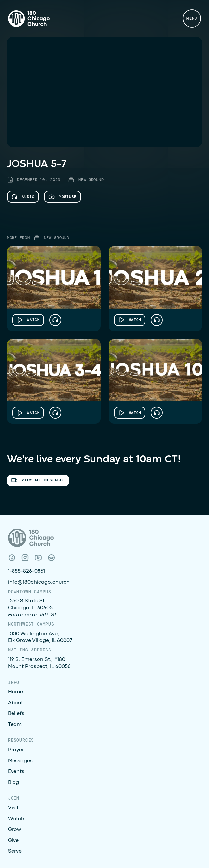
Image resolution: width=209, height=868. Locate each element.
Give (13, 841)
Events (16, 772)
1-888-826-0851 (26, 571)
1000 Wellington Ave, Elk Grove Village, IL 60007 (40, 637)
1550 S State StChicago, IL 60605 (33, 608)
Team (15, 725)
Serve (15, 851)
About (15, 703)
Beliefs (16, 714)
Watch (16, 819)
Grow (14, 830)
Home (15, 692)
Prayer (16, 750)
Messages (20, 761)
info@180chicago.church (39, 582)
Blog (13, 783)
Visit (13, 808)
